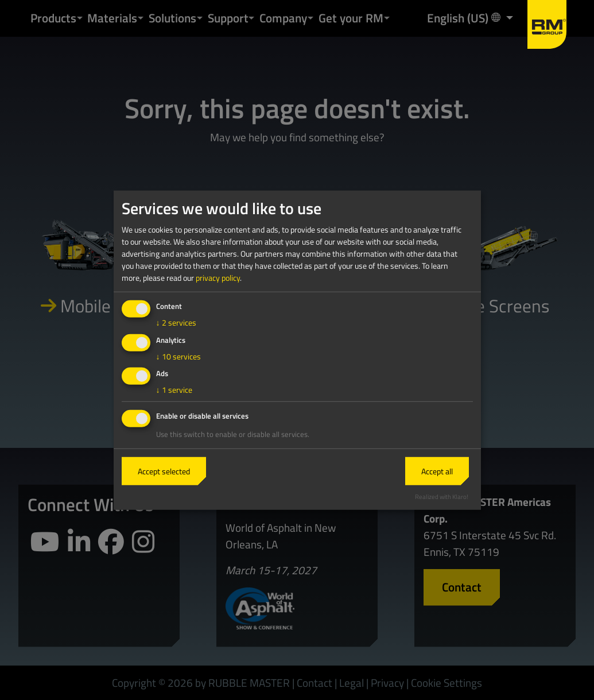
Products (53, 18)
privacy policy (218, 278)
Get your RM (351, 18)
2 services (176, 322)
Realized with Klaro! (442, 496)
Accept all (437, 471)
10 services (178, 356)
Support (228, 18)
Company (283, 18)
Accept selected (164, 471)
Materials (112, 18)
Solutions (172, 18)
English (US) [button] (465, 18)
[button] (80, 18)
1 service (174, 390)
